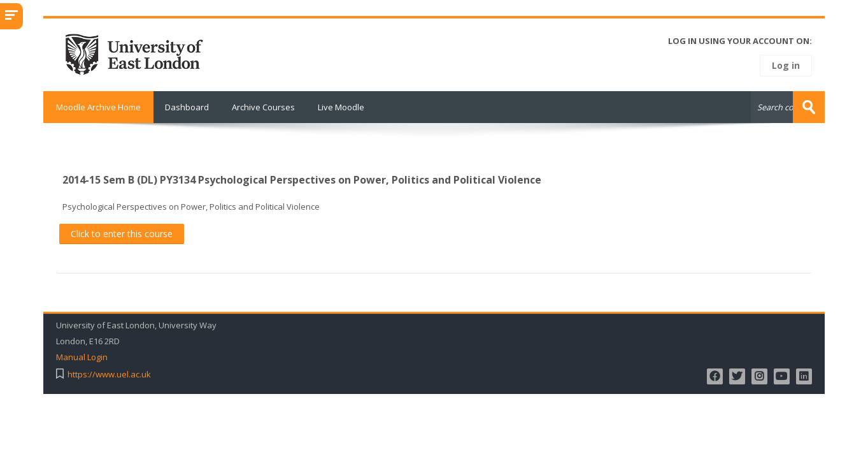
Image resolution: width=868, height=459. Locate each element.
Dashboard (187, 107)
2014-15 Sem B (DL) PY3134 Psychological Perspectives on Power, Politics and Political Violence (302, 180)
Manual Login (82, 357)
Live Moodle (341, 107)
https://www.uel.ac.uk (109, 375)
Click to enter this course (122, 234)
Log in (786, 65)
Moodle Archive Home (98, 107)
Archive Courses (263, 107)
